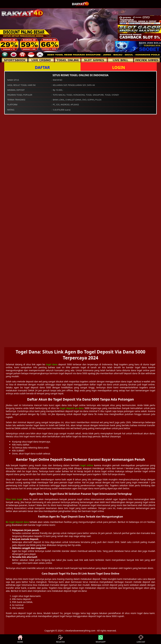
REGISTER (60, 639)
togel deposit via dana (72, 408)
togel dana (52, 364)
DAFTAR (42, 67)
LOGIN (119, 67)
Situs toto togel (14, 499)
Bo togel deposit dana (17, 522)
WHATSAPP (101, 639)
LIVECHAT (141, 639)
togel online (87, 465)
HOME (20, 639)
